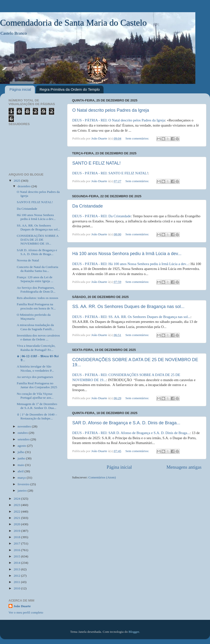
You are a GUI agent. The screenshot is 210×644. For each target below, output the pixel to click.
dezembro (25, 186)
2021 (17, 518)
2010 (17, 588)
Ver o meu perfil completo (26, 612)
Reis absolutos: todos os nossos (38, 298)
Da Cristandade (88, 206)
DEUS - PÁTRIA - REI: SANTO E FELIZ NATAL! (110, 173)
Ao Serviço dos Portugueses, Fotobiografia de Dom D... (36, 290)
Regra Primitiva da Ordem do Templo (70, 89)
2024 (17, 499)
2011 (17, 582)
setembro (24, 439)
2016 (17, 550)
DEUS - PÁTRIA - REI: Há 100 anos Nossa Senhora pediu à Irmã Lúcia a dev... (130, 264)
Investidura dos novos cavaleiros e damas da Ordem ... (38, 337)
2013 (17, 569)
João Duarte (22, 606)
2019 (17, 531)
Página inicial (20, 89)
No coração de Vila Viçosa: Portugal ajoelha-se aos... (35, 396)
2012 (17, 576)
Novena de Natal (28, 260)
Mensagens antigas (184, 467)
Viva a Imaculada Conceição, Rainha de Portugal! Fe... (36, 348)
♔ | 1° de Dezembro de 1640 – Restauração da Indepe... (37, 416)
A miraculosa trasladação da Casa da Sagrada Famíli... (36, 327)
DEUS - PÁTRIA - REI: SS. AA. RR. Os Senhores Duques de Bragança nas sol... (131, 317)
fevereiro (24, 484)
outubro (23, 433)
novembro (25, 426)
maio (21, 465)
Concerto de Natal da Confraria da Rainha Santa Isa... (37, 269)
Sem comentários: (137, 138)
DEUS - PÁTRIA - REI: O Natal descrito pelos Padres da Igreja (119, 120)
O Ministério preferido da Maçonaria (34, 317)
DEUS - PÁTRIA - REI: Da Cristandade (102, 216)
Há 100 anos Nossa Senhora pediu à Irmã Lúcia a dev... (127, 254)
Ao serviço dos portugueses (35, 377)
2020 (17, 524)
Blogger (134, 632)
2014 (17, 563)
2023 (17, 505)
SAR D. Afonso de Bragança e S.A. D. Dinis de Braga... (126, 423)
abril (21, 471)
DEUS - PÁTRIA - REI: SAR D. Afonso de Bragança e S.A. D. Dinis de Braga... (131, 433)
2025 (17, 181)
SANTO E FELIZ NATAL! (96, 163)
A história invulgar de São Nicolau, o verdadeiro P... (35, 368)
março (22, 478)
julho (21, 452)
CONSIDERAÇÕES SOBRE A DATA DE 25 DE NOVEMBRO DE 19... (38, 240)
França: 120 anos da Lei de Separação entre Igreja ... (35, 279)
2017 (17, 543)
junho (22, 458)
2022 (17, 511)
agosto (22, 446)
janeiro (23, 490)
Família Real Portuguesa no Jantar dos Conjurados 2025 (37, 385)
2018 (17, 537)
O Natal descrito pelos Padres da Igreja (111, 110)
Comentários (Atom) (102, 477)
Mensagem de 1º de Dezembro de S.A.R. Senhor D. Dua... (37, 406)
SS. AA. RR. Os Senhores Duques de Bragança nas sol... (128, 307)
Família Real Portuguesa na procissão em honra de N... (36, 306)
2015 (17, 556)
